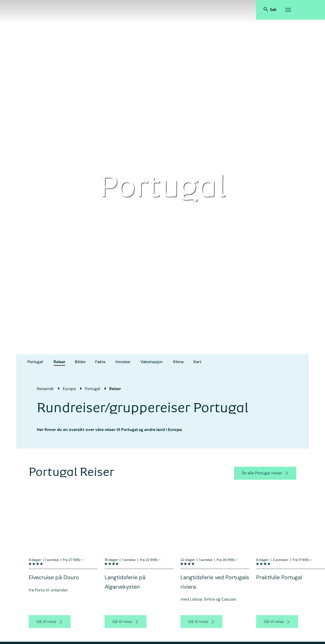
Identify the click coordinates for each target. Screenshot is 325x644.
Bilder (80, 362)
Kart (197, 362)
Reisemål (45, 389)
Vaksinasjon (151, 362)
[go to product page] (50, 627)
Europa (69, 389)
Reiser (59, 362)
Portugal (35, 362)
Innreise (123, 362)
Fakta (100, 362)
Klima (178, 362)
